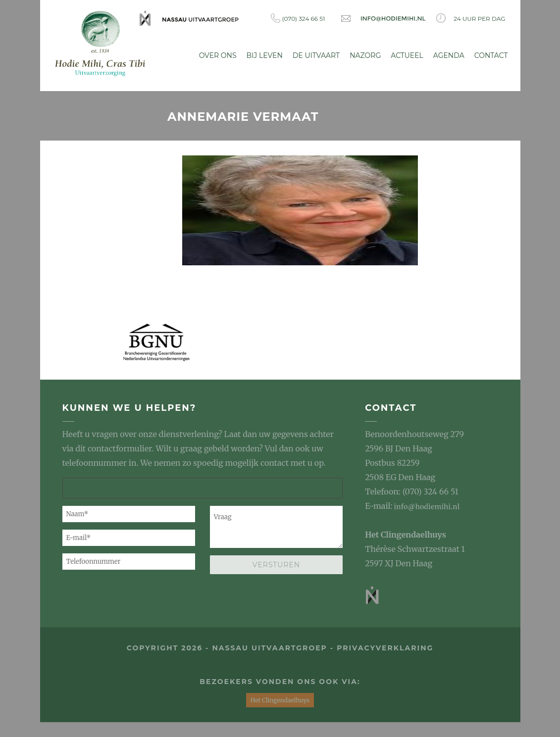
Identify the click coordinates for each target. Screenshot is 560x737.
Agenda (449, 55)
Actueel (407, 55)
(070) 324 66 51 (298, 18)
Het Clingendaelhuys (406, 535)
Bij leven (265, 55)
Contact (491, 55)
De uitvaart (316, 55)
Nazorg (365, 55)
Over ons (218, 55)
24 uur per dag (471, 18)
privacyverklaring (385, 648)
